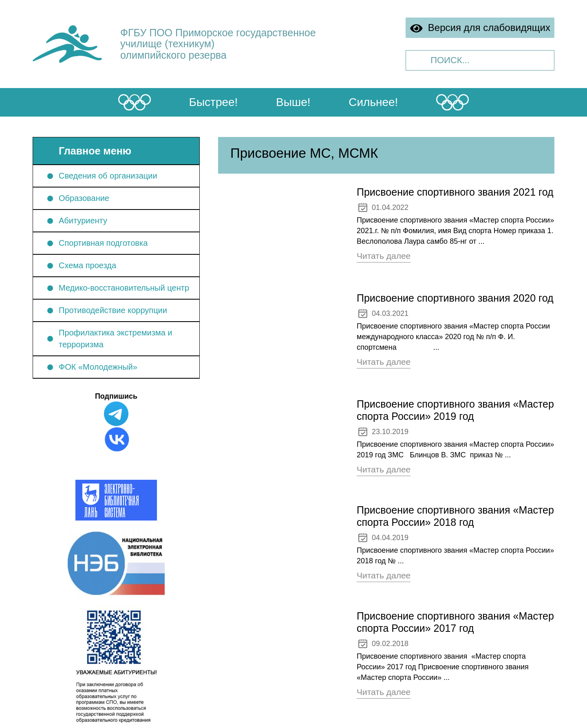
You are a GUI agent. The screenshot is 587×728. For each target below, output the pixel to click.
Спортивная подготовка (103, 243)
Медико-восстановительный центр (124, 288)
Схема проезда (87, 265)
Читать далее (384, 256)
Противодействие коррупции (113, 310)
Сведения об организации (108, 176)
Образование (84, 198)
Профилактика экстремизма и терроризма (116, 339)
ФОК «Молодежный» (98, 367)
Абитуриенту (83, 221)
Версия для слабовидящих (480, 28)
